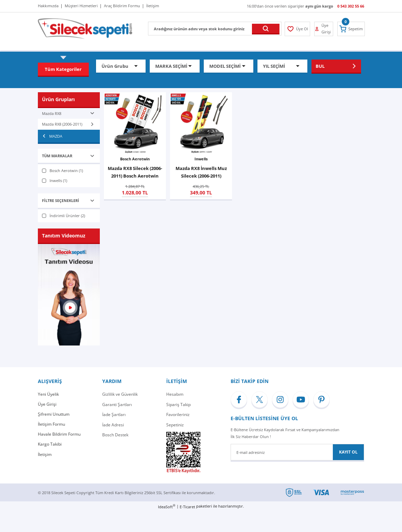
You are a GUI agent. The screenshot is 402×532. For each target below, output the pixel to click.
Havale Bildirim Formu (59, 435)
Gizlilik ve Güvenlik (120, 394)
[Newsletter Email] (297, 452)
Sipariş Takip (178, 405)
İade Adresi (113, 425)
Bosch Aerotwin (135, 159)
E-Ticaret (187, 507)
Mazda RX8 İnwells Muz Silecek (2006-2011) (201, 172)
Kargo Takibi (50, 445)
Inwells (201, 159)
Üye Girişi (47, 405)
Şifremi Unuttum (54, 414)
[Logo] (85, 28)
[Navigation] (63, 69)
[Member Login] (297, 29)
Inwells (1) (58, 180)
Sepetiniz (175, 425)
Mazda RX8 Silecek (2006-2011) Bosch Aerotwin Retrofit (135, 172)
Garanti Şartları (117, 405)
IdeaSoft (167, 507)
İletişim (45, 455)
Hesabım (175, 394)
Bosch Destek (115, 435)
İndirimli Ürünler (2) (67, 216)
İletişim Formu (51, 425)
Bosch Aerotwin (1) (66, 171)
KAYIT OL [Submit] (348, 452)
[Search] (215, 29)
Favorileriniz (178, 414)
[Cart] (352, 29)
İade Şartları (114, 414)
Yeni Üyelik (48, 394)
